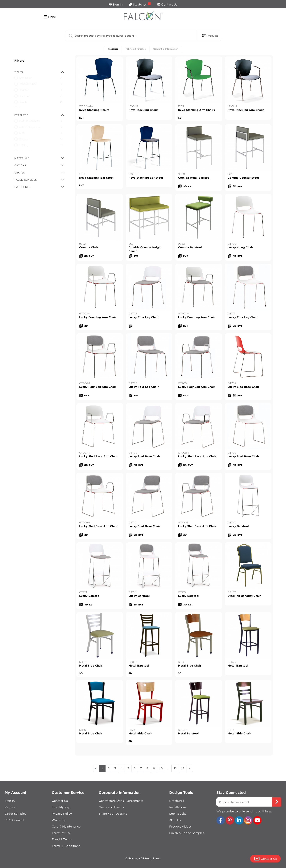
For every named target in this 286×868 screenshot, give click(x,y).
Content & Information (166, 49)
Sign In (116, 4)
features (39, 115)
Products (113, 49)
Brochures (177, 801)
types (39, 72)
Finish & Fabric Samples (187, 833)
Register (11, 807)
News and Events (111, 807)
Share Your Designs (113, 814)
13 (183, 768)
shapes (39, 173)
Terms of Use (61, 833)
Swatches (140, 4)
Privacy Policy (62, 814)
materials (39, 158)
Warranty (58, 820)
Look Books (178, 814)
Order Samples (15, 814)
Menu (50, 17)
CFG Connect (14, 820)
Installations (178, 807)
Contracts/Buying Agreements (121, 801)
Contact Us (167, 4)
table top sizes (39, 180)
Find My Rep (61, 807)
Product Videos (180, 826)
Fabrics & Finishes (136, 49)
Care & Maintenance (66, 826)
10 (161, 768)
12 (175, 768)
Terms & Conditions (66, 846)
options (39, 165)
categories (39, 187)
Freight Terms (62, 839)
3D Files (175, 820)
